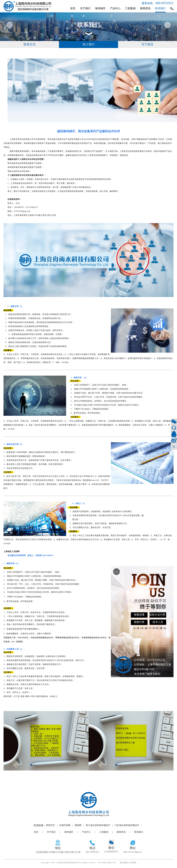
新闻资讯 (145, 8)
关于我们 (85, 8)
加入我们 (88, 45)
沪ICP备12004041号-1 (108, 865)
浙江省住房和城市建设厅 (100, 827)
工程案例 (130, 8)
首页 (73, 8)
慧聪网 (80, 827)
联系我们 (160, 8)
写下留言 (147, 45)
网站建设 (124, 865)
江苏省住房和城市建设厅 (129, 827)
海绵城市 (100, 8)
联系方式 (30, 45)
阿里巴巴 (53, 827)
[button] (167, 25)
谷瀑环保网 (67, 827)
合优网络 (132, 865)
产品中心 (115, 8)
